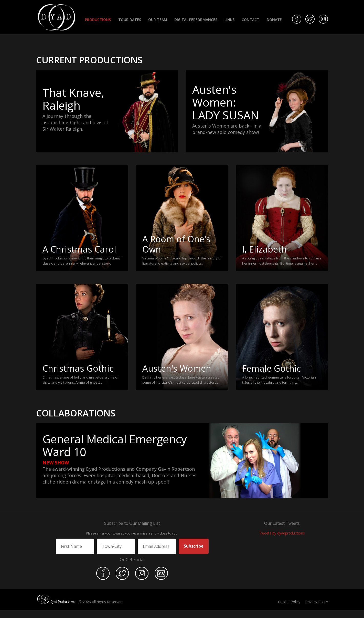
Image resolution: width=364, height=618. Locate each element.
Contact (250, 20)
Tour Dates (130, 20)
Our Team (158, 20)
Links (229, 20)
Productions (98, 20)
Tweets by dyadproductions (282, 533)
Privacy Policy (317, 602)
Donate (274, 20)
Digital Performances (196, 20)
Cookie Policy (289, 602)
